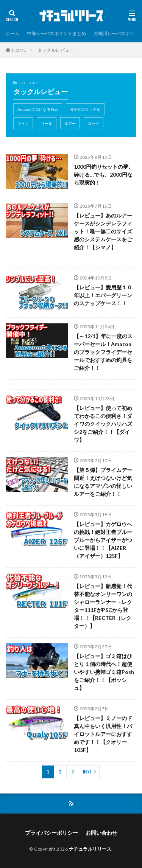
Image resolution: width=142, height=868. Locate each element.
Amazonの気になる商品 (38, 109)
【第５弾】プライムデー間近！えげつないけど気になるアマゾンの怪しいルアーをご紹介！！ (103, 482)
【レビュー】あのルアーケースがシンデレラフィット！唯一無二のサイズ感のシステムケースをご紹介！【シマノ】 (103, 231)
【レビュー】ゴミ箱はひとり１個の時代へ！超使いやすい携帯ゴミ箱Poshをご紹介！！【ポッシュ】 (104, 672)
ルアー (70, 123)
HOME (19, 50)
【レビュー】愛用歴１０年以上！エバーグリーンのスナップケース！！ (103, 295)
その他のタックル (85, 109)
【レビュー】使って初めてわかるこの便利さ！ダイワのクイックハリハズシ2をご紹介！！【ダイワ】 (103, 424)
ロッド (94, 123)
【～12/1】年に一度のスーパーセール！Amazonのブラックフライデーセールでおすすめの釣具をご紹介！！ (103, 352)
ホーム (12, 33)
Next (87, 772)
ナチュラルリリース (90, 849)
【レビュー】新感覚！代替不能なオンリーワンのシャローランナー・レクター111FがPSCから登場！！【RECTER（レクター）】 (103, 606)
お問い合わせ (101, 833)
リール (47, 123)
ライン (23, 123)
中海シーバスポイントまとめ (56, 33)
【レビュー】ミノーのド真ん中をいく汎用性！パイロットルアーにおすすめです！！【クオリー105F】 (103, 734)
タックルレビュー (56, 50)
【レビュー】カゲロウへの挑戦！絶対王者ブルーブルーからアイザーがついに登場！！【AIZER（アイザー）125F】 (103, 540)
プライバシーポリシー (51, 833)
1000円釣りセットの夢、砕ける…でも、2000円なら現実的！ (104, 175)
